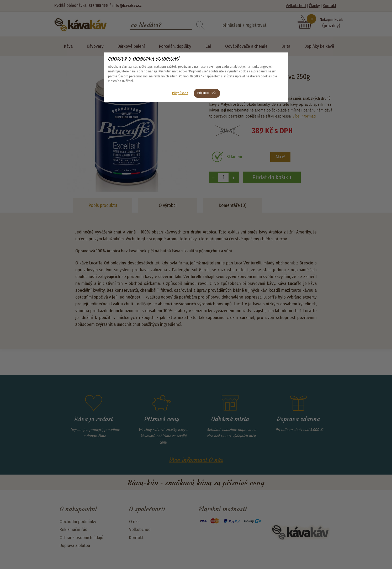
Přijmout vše (207, 93)
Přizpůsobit (180, 93)
